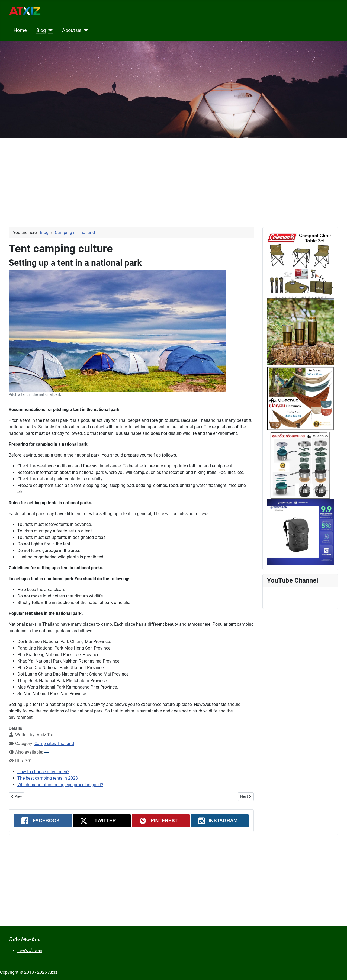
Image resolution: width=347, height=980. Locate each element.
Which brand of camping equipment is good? (60, 785)
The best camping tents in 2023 (48, 778)
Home (20, 30)
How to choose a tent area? (43, 772)
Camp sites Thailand (54, 743)
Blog (41, 30)
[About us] (85, 30)
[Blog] (49, 30)
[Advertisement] (163, 176)
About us (72, 30)
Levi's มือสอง (30, 951)
